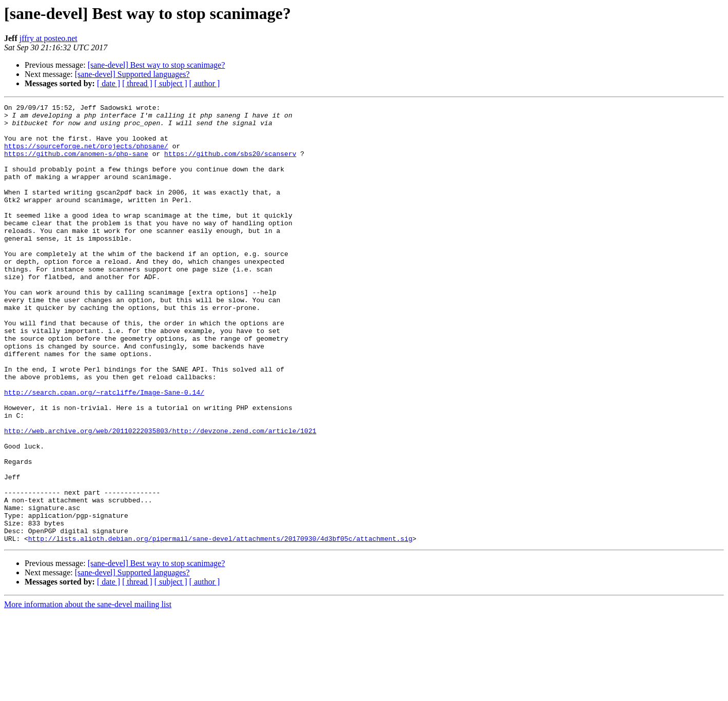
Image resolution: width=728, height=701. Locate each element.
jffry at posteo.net (48, 38)
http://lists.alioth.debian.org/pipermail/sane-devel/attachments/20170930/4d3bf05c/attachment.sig (220, 626)
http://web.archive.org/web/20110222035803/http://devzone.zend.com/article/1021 (160, 497)
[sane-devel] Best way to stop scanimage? (156, 65)
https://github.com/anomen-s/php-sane (76, 164)
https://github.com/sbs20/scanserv (230, 164)
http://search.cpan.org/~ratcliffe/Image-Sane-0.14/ (104, 451)
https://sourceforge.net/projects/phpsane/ (86, 155)
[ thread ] (137, 83)
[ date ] (109, 83)
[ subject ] (171, 83)
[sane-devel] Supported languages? (132, 74)
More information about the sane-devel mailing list (88, 692)
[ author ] (205, 83)
